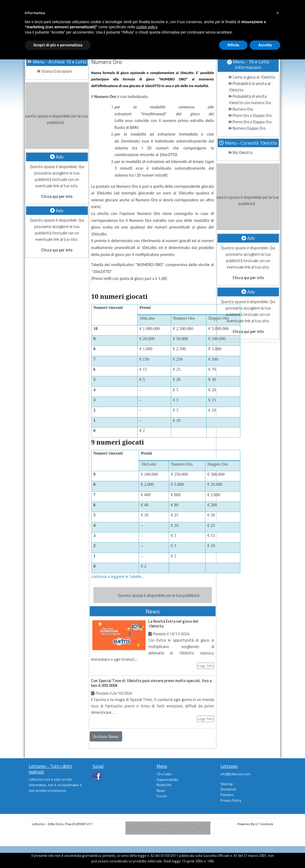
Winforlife (164, 785)
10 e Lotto (164, 774)
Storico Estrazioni (54, 71)
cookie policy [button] (147, 27)
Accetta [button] (265, 45)
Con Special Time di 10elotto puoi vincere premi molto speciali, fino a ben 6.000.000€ (151, 683)
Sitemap (227, 784)
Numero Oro (241, 109)
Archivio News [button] (106, 736)
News (161, 790)
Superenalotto (167, 780)
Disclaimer (228, 789)
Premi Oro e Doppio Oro (250, 115)
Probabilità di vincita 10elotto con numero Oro (250, 99)
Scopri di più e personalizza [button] (58, 45)
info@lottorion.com (235, 774)
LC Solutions (264, 824)
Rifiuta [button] (233, 45)
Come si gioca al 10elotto (252, 77)
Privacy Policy (231, 800)
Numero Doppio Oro (247, 128)
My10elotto (241, 152)
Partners (227, 795)
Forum (162, 796)
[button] (278, 13)
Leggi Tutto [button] (206, 666)
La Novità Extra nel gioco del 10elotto (173, 624)
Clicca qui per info (57, 196)
